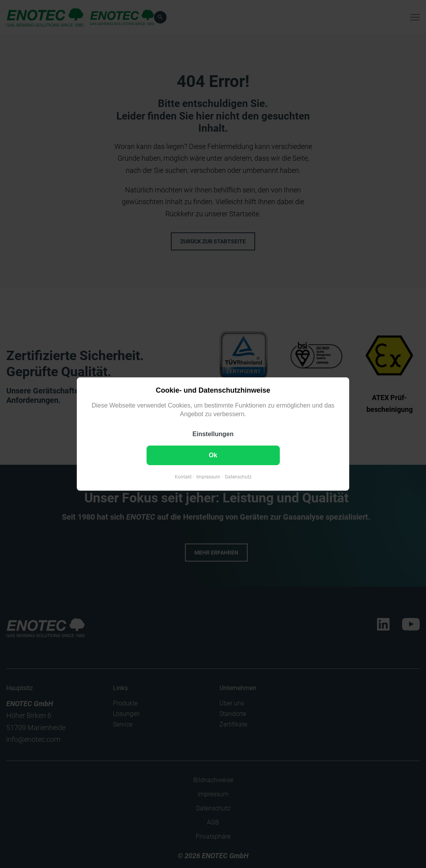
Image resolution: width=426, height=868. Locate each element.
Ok (213, 455)
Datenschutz (238, 477)
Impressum (208, 477)
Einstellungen (213, 434)
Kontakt (183, 477)
